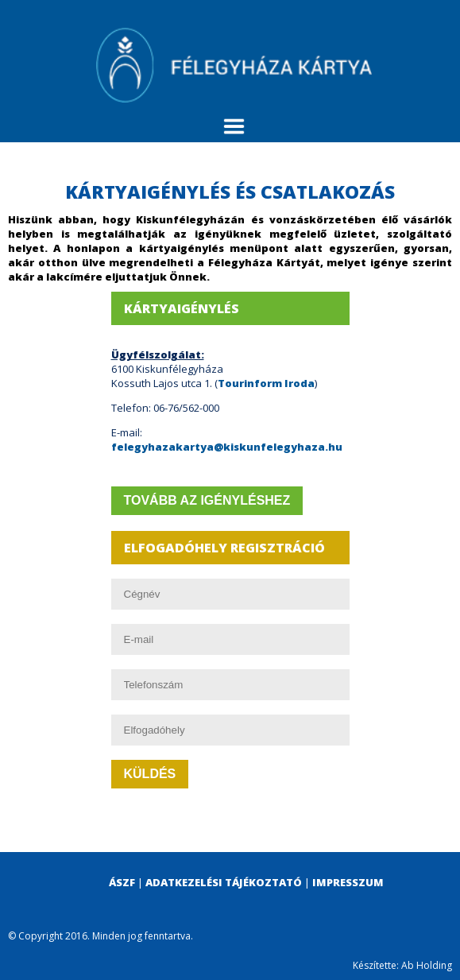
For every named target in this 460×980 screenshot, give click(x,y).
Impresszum (348, 882)
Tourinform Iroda (266, 383)
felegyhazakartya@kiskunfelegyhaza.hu (227, 447)
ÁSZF (122, 882)
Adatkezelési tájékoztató (224, 882)
